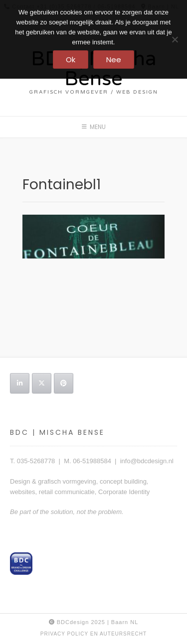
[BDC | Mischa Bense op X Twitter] (42, 383)
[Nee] (175, 39)
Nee (114, 60)
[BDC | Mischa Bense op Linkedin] (20, 383)
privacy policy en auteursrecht (93, 634)
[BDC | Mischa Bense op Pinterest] (64, 383)
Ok (71, 60)
